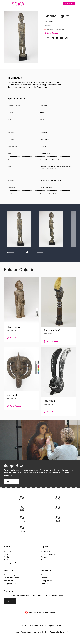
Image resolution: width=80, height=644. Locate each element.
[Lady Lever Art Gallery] (22, 529)
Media (6, 557)
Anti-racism (8, 581)
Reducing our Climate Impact (15, 563)
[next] (40, 252)
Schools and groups (12, 575)
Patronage (45, 557)
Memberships (46, 551)
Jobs (6, 554)
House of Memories (11, 578)
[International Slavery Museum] (22, 509)
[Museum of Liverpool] (22, 498)
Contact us (8, 560)
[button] (19, 230)
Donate (44, 560)
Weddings (45, 584)
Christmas (45, 578)
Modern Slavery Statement (31, 632)
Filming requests (47, 581)
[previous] (10, 252)
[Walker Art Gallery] (22, 519)
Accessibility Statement (59, 632)
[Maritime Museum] (58, 509)
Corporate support (48, 554)
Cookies (45, 632)
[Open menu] (6, 4)
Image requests (10, 584)
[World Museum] (58, 498)
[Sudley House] (58, 519)
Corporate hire (46, 575)
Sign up (10, 601)
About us (7, 551)
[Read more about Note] (56, 170)
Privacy (16, 632)
